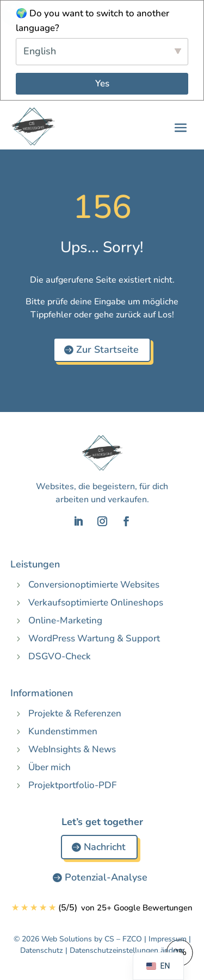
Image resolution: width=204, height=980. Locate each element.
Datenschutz (42, 950)
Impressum (168, 939)
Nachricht (105, 847)
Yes (102, 83)
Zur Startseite (107, 349)
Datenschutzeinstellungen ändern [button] (127, 950)
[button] (181, 127)
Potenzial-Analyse (106, 877)
